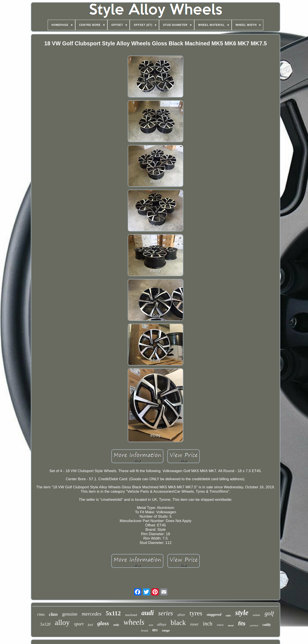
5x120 (45, 624)
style (242, 613)
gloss (103, 623)
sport (79, 624)
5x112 (113, 613)
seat (151, 625)
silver (181, 615)
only (116, 625)
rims (41, 614)
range (166, 630)
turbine (257, 615)
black (178, 623)
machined (131, 615)
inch (208, 624)
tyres (196, 613)
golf (269, 613)
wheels (134, 622)
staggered (214, 615)
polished (254, 625)
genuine (70, 614)
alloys (162, 624)
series (166, 613)
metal (231, 625)
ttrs (155, 630)
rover (194, 624)
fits (242, 624)
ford (90, 625)
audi (148, 613)
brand (145, 631)
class (53, 614)
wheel (220, 625)
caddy (267, 625)
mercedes (92, 614)
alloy (62, 622)
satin (228, 616)
